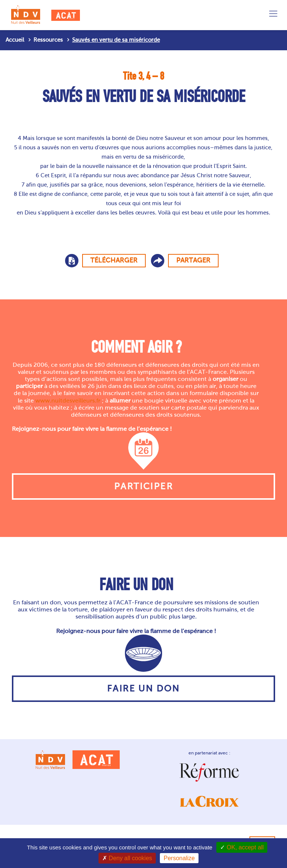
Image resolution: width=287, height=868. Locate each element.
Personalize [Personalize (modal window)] (179, 858)
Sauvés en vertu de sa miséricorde (116, 40)
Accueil (15, 40)
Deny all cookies (127, 858)
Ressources (48, 40)
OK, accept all (242, 847)
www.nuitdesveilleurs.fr (68, 400)
